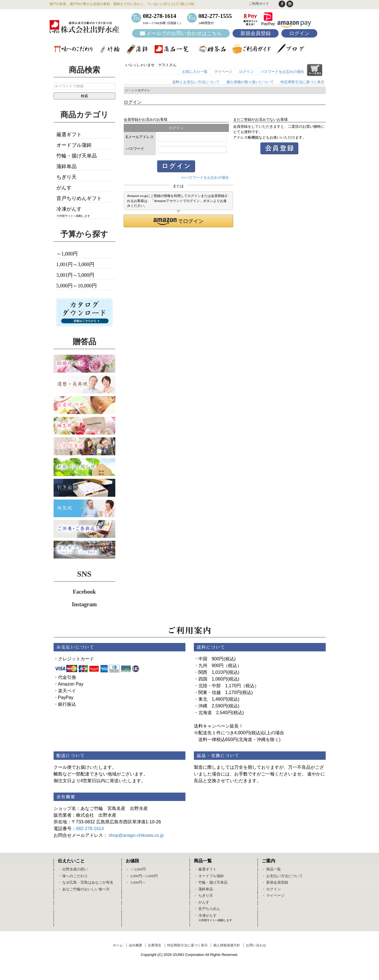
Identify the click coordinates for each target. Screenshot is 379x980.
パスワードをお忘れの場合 (282, 72)
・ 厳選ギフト (205, 869)
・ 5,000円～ (136, 882)
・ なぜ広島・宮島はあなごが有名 (86, 882)
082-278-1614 (90, 829)
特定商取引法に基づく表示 (302, 82)
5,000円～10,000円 (77, 286)
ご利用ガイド (259, 4)
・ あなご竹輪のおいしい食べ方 (84, 889)
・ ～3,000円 (136, 869)
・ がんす (202, 902)
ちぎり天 (66, 177)
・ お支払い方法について (282, 876)
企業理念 (155, 945)
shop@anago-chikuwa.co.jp (136, 835)
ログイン (299, 33)
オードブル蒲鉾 (74, 145)
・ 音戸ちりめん (207, 909)
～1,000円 (67, 254)
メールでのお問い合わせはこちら (181, 33)
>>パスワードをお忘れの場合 (205, 177)
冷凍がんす (69, 209)
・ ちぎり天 (203, 896)
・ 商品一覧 (271, 869)
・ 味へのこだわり (73, 876)
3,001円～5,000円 (75, 275)
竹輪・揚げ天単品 (77, 156)
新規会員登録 (256, 33)
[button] (179, 221)
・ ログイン (271, 889)
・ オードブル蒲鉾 (209, 876)
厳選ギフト (69, 134)
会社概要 (135, 945)
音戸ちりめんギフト (79, 198)
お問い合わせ (256, 945)
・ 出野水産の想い (73, 869)
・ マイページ (273, 896)
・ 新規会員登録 (275, 882)
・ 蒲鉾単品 (203, 889)
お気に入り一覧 (195, 72)
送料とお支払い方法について (196, 82)
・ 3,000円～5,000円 (142, 876)
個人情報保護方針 (227, 945)
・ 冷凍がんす (205, 915)
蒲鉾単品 (66, 166)
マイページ (223, 72)
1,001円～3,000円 (75, 264)
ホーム (130, 90)
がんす (64, 188)
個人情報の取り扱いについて (250, 82)
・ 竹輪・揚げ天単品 (211, 882)
